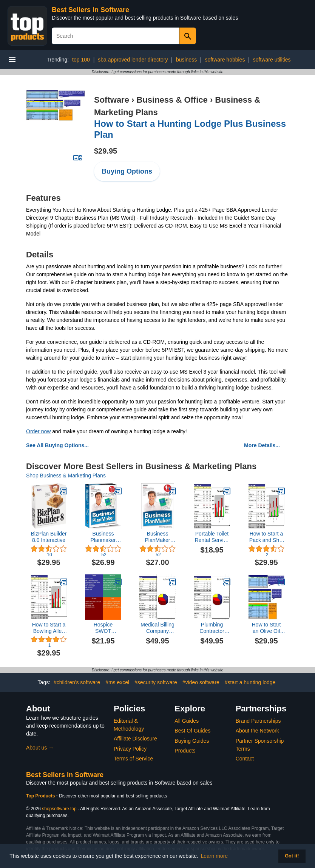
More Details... (262, 445)
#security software (156, 682)
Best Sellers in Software (90, 10)
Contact (245, 759)
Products (185, 751)
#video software (201, 682)
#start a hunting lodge (250, 682)
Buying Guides (192, 741)
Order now (38, 431)
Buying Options (127, 171)
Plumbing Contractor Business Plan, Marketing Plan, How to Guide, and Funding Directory (212, 628)
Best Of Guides (192, 731)
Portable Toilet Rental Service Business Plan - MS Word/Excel (212, 537)
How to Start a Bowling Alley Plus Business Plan (49, 628)
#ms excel (117, 682)
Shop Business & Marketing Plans (66, 476)
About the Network (257, 731)
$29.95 (106, 151)
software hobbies (225, 60)
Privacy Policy (130, 749)
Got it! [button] (292, 856)
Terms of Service (133, 759)
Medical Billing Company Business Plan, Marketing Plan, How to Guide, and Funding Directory (158, 628)
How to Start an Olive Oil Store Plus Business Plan (266, 628)
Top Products (41, 796)
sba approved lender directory (133, 60)
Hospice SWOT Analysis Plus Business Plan (103, 628)
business (186, 60)
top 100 (81, 60)
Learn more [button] (215, 856)
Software (112, 100)
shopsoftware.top (59, 809)
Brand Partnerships (258, 721)
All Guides (187, 721)
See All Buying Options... (57, 445)
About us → (40, 748)
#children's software (77, 682)
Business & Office (172, 100)
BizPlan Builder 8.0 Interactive (49, 537)
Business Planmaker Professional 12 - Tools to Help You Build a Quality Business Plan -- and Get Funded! (103, 537)
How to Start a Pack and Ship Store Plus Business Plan (266, 537)
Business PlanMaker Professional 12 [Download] (157, 537)
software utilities (272, 60)
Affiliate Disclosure (135, 739)
